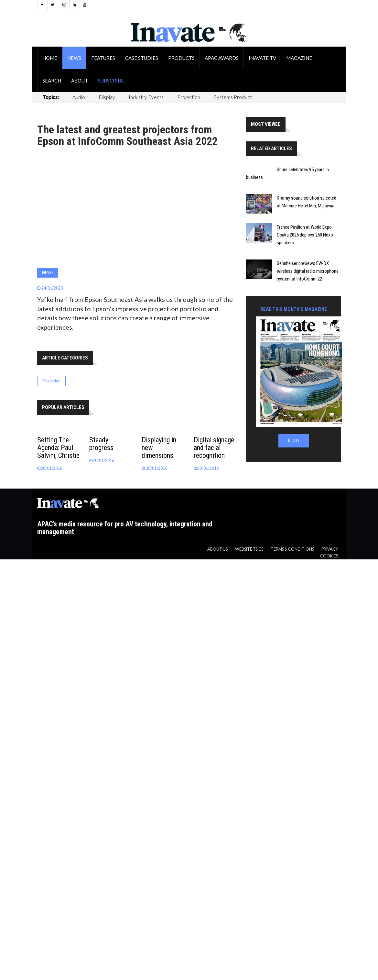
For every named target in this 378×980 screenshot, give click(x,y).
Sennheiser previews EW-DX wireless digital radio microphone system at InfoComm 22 (308, 271)
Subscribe (111, 81)
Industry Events (146, 97)
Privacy (330, 549)
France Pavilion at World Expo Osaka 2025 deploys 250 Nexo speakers (305, 235)
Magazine (299, 58)
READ (294, 441)
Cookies (329, 556)
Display (107, 97)
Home (50, 58)
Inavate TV (262, 58)
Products (181, 58)
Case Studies (142, 58)
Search (52, 81)
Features (103, 58)
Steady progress (101, 444)
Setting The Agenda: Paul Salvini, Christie (58, 448)
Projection (189, 97)
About (80, 81)
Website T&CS (249, 549)
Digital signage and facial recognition (214, 448)
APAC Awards (222, 58)
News (74, 58)
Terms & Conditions (292, 549)
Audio (79, 97)
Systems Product (233, 97)
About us (217, 549)
